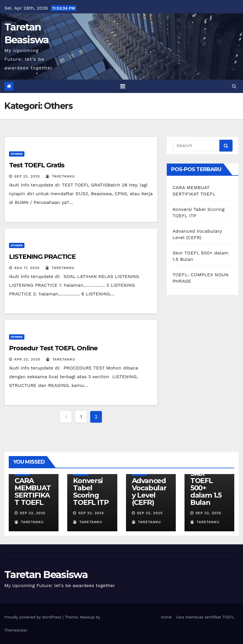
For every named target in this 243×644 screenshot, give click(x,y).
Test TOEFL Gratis (37, 165)
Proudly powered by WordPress (34, 617)
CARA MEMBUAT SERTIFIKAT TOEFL (33, 491)
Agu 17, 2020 (27, 268)
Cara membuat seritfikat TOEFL (205, 617)
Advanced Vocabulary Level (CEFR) (149, 491)
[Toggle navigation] (123, 86)
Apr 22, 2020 (27, 359)
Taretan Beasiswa (46, 575)
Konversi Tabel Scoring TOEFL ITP (91, 491)
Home (166, 617)
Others (17, 154)
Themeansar (16, 630)
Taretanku (60, 176)
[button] (234, 86)
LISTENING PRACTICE (42, 257)
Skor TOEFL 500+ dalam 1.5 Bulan (206, 488)
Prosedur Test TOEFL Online (53, 348)
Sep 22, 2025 (27, 176)
